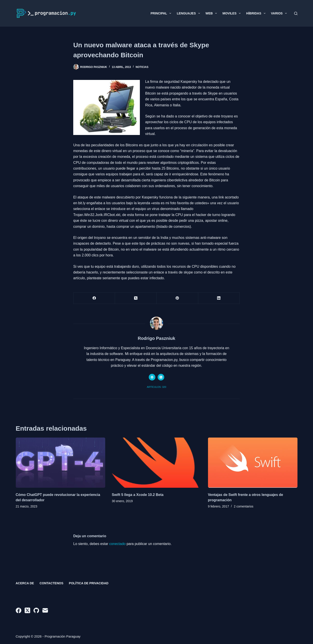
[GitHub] (36, 610)
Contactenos (51, 583)
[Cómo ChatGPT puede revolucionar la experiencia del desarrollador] (60, 463)
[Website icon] (152, 377)
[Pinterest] (177, 298)
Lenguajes (189, 13)
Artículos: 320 (156, 387)
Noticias (142, 67)
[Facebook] (94, 298)
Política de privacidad (89, 583)
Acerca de (25, 583)
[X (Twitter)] (136, 298)
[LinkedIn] (219, 298)
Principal (162, 13)
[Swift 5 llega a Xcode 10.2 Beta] (157, 463)
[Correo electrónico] (45, 610)
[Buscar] (296, 13)
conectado (117, 544)
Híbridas (257, 13)
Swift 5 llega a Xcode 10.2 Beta (138, 495)
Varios (280, 13)
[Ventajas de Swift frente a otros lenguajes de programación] (253, 463)
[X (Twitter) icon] (161, 377)
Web (212, 13)
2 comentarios (244, 506)
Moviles (232, 13)
